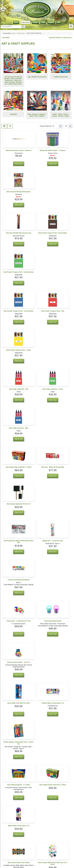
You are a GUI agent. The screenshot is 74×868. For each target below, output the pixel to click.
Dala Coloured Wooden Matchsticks (61, 151)
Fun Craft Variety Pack (37, 612)
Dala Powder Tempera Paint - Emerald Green (61, 194)
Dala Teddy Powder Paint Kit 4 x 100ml (37, 486)
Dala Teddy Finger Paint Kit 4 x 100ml (13, 315)
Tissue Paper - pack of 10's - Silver (13, 780)
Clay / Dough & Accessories (37, 77)
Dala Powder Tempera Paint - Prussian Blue (13, 235)
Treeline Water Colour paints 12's (37, 444)
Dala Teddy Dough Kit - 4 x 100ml (13, 486)
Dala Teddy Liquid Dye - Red (13, 275)
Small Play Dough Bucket (37, 398)
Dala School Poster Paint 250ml (13, 528)
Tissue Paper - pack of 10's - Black (13, 698)
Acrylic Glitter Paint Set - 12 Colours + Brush (37, 821)
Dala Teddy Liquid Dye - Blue (61, 275)
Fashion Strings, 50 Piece (13, 654)
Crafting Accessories (61, 77)
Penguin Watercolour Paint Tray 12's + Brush (37, 572)
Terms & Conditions (62, 862)
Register (51, 22)
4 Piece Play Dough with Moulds (61, 354)
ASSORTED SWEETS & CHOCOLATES (60, 38)
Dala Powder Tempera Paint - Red (37, 235)
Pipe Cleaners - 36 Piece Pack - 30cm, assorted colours (61, 613)
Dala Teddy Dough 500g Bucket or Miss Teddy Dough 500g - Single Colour (61, 530)
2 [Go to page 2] (15, 845)
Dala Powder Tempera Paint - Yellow (61, 235)
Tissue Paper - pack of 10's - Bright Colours (37, 739)
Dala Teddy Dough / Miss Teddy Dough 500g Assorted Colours (13, 613)
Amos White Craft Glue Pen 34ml (13, 444)
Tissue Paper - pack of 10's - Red (61, 655)
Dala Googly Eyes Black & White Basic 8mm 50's (13, 354)
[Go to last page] (32, 845)
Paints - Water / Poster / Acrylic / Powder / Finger (61, 115)
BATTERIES (6, 38)
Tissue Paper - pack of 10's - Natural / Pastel (61, 739)
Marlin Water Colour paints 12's (61, 485)
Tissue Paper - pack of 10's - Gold (37, 780)
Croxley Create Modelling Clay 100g (61, 572)
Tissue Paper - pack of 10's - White (37, 698)
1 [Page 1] (12, 845)
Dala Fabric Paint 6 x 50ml (13, 820)
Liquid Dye (13, 114)
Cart (59, 22)
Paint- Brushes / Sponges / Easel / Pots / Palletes (37, 115)
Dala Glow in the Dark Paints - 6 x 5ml (13, 572)
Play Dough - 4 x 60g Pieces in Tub (13, 399)
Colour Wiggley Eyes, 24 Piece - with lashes (37, 655)
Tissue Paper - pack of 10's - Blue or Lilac (13, 739)
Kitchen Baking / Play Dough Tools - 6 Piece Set (61, 444)
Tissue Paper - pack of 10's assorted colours (61, 780)
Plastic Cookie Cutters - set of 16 (61, 399)
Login (43, 22)
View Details (61, 543)
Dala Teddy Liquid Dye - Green (37, 275)
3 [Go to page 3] (18, 845)
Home (16, 22)
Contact (35, 22)
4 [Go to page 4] (22, 845)
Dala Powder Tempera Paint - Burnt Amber (37, 194)
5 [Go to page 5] (25, 845)
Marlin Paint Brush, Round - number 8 (13, 151)
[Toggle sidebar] (71, 26)
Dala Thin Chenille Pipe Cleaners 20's (13, 194)
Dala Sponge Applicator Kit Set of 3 (61, 315)
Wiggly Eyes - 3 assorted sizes (37, 353)
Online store (25, 22)
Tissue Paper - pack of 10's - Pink (61, 698)
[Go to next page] (28, 845)
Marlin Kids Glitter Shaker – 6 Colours (37, 151)
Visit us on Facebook (62, 857)
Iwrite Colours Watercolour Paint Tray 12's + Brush (37, 529)
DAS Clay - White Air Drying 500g (37, 315)
